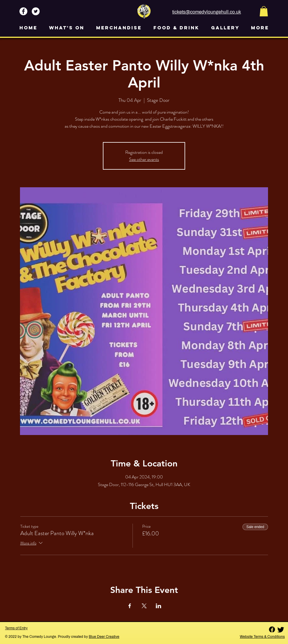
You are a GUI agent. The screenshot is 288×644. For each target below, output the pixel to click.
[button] (264, 11)
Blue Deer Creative (104, 637)
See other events (144, 159)
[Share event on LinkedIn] (159, 606)
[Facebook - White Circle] (23, 11)
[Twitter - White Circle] (36, 11)
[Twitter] (281, 629)
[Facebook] (272, 629)
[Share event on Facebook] (130, 606)
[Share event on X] (144, 606)
